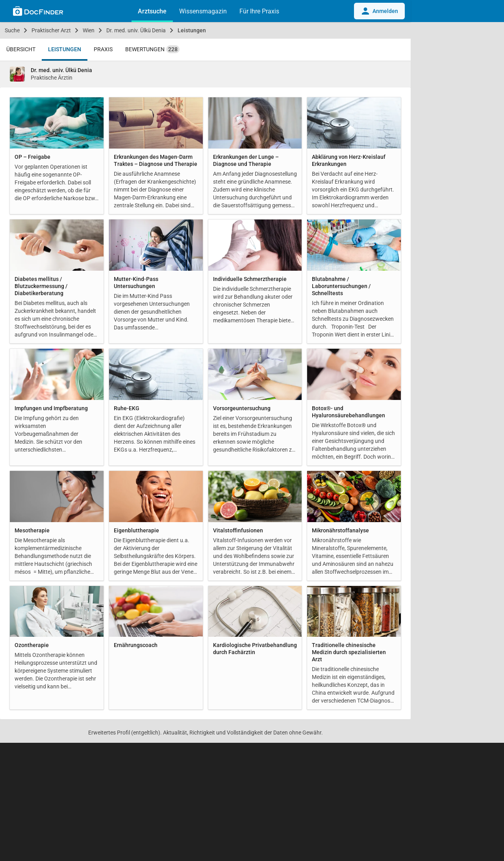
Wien (89, 30)
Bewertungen (152, 49)
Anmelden (379, 11)
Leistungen (192, 30)
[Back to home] (38, 12)
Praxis (103, 49)
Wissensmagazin (203, 11)
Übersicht (21, 49)
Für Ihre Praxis (259, 11)
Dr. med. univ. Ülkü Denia (136, 30)
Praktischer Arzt (51, 30)
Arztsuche (152, 11)
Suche (12, 30)
